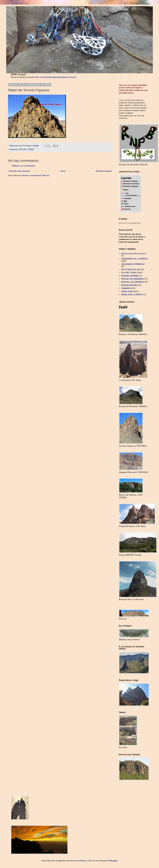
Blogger (113, 861)
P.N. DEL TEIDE (27, 149)
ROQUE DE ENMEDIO (132, 279)
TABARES (126, 288)
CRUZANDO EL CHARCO (134, 259)
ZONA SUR (127, 291)
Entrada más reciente (19, 171)
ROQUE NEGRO (129, 285)
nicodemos (81, 861)
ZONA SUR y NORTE (132, 295)
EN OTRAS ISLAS (131, 269)
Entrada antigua (104, 171)
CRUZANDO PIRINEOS (133, 264)
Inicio (63, 171)
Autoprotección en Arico (134, 253)
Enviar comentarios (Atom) (36, 175)
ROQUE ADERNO (130, 276)
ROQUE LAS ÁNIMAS (133, 282)
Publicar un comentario (23, 166)
